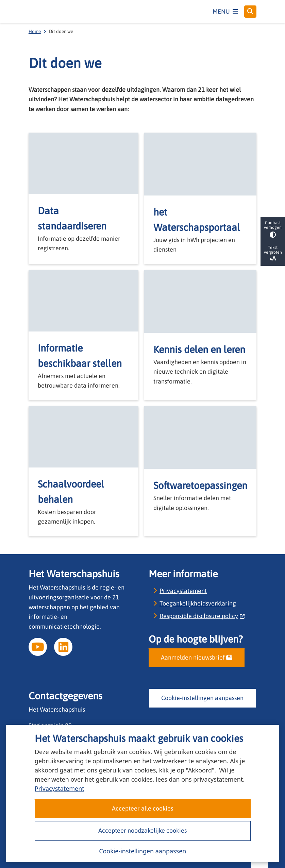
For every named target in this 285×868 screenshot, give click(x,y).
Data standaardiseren (72, 218)
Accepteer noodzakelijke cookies (142, 830)
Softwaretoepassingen (200, 485)
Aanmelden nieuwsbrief (197, 657)
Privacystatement (60, 788)
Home (35, 31)
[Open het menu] (225, 12)
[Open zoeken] (250, 12)
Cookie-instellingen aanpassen (142, 851)
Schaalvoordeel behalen (71, 492)
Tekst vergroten (273, 253)
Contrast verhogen (273, 229)
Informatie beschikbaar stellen (80, 356)
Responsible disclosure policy (202, 616)
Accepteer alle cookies (142, 808)
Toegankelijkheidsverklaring (198, 603)
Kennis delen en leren (199, 349)
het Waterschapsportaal (197, 220)
